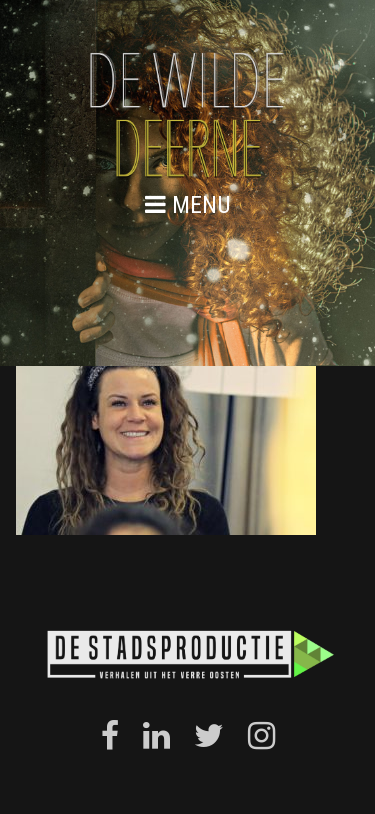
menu (188, 204)
